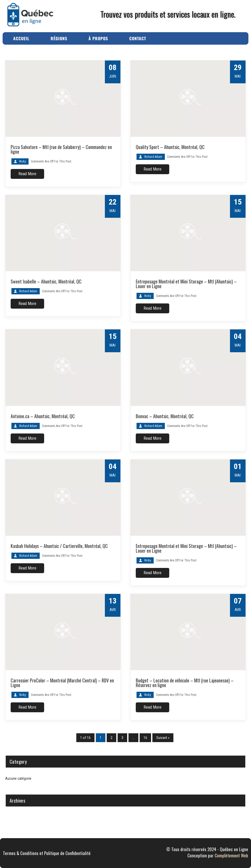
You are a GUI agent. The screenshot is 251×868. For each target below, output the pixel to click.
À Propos (98, 38)
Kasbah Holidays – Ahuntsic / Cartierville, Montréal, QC (59, 546)
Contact (138, 38)
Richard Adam (153, 157)
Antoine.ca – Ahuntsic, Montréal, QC (43, 416)
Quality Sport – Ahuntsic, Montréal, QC (170, 147)
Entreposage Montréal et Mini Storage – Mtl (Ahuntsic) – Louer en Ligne (186, 284)
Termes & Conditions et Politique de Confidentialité (47, 853)
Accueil (21, 38)
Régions (59, 38)
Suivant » (163, 738)
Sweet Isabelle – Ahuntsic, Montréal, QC (46, 281)
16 (145, 738)
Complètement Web (231, 855)
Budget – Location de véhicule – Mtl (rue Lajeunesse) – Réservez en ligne (185, 683)
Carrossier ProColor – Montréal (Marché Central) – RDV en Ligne (62, 683)
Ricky (23, 161)
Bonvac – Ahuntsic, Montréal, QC (165, 416)
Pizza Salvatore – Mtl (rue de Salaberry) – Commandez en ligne (61, 149)
